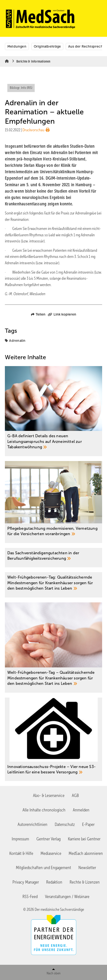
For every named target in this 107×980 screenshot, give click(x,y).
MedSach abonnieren (86, 853)
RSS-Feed (30, 897)
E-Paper (88, 824)
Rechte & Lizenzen (85, 882)
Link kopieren (62, 314)
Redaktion (54, 882)
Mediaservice (51, 853)
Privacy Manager (26, 882)
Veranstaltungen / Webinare (67, 897)
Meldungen (17, 46)
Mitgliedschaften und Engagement (43, 868)
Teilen (38, 314)
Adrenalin (17, 341)
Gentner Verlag (48, 839)
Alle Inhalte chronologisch (44, 810)
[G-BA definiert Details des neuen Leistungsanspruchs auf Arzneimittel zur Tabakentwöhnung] (53, 411)
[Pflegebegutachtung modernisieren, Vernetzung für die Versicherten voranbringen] (53, 502)
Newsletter (87, 868)
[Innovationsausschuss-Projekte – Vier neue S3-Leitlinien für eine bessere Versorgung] (53, 739)
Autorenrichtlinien (32, 824)
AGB (75, 795)
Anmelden (81, 810)
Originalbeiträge (47, 46)
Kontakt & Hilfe (21, 853)
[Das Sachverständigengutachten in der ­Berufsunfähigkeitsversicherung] (53, 558)
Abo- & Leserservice (49, 795)
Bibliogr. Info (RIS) (21, 88)
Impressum (20, 839)
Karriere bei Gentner (84, 839)
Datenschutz (65, 824)
